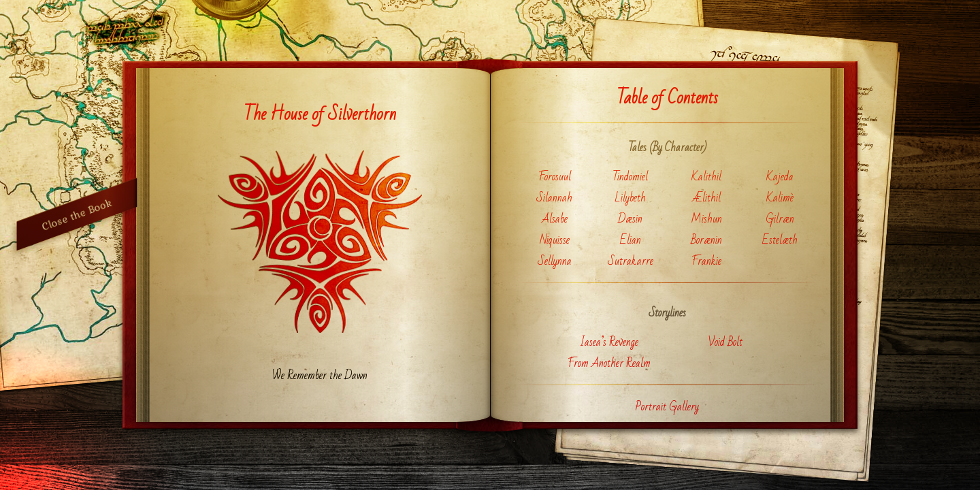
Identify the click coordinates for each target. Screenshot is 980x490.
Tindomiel (630, 177)
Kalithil (706, 177)
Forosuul (555, 177)
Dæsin (630, 219)
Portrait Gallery (667, 407)
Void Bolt (725, 342)
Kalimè (780, 198)
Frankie (706, 261)
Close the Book (77, 214)
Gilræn (780, 219)
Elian (631, 240)
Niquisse (555, 240)
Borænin (706, 240)
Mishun (706, 219)
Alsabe (555, 219)
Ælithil (706, 198)
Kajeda (780, 177)
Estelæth (780, 240)
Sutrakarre (631, 261)
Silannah (554, 198)
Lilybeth (630, 198)
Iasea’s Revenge (609, 342)
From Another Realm (609, 363)
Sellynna (555, 261)
